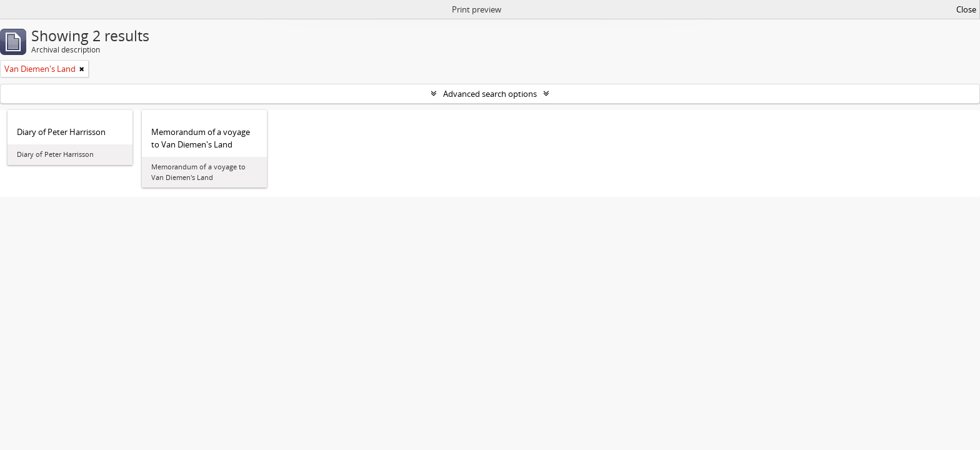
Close (966, 9)
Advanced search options (490, 94)
